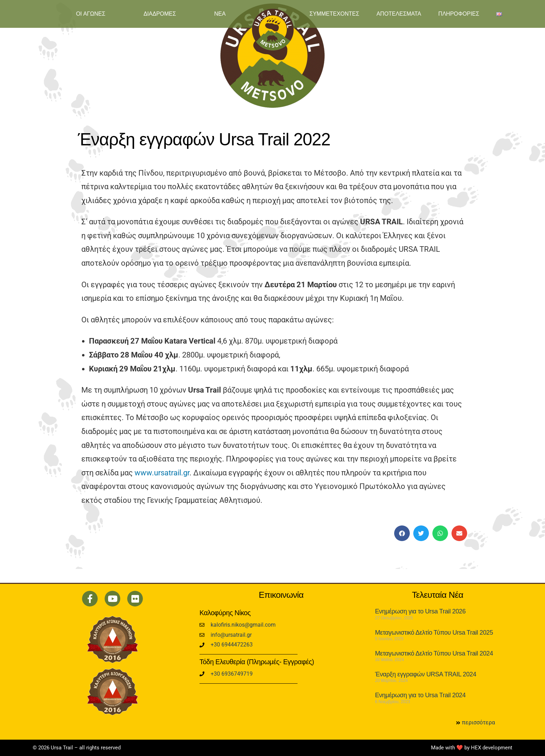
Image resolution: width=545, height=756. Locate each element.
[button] (402, 533)
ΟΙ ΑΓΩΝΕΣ (91, 14)
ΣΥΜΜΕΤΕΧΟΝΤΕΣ (334, 14)
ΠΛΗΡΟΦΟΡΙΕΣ (459, 14)
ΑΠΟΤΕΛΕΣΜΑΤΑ (399, 14)
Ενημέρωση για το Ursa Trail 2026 (420, 611)
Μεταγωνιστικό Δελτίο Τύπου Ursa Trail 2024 (434, 653)
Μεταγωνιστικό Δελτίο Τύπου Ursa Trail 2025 (434, 633)
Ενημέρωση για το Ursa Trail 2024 (420, 695)
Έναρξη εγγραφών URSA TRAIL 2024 (426, 674)
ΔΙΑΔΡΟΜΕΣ (160, 14)
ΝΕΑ (220, 14)
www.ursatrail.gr (162, 473)
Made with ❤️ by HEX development (472, 748)
